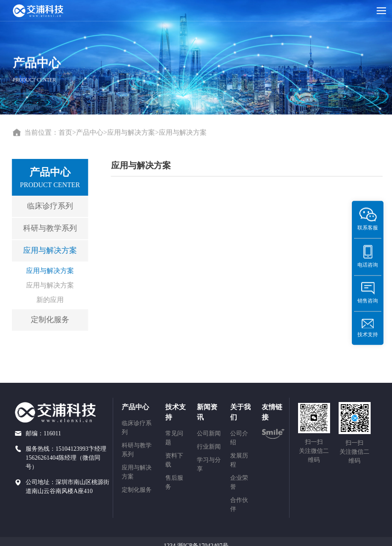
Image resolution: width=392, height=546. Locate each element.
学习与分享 (209, 464)
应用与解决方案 (131, 133)
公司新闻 (209, 433)
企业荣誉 (239, 482)
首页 (65, 133)
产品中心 (90, 133)
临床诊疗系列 (48, 206)
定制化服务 (48, 320)
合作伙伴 (239, 505)
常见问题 (174, 438)
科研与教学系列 (48, 228)
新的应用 (48, 300)
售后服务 (174, 482)
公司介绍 (239, 438)
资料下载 (174, 460)
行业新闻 (209, 447)
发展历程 (239, 460)
